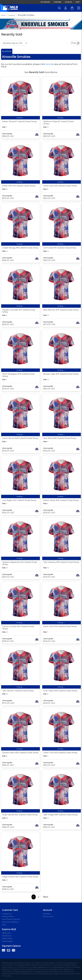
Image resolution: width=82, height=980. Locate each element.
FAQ (4, 925)
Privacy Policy (8, 916)
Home (3, 15)
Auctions (12, 15)
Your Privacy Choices (11, 919)
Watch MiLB (7, 938)
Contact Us (7, 914)
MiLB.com (68, 2)
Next (46, 897)
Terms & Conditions (10, 922)
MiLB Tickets (7, 941)
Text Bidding (45, 2)
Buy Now (47, 914)
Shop (77, 2)
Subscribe (57, 2)
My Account (48, 916)
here (48, 64)
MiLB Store (7, 936)
